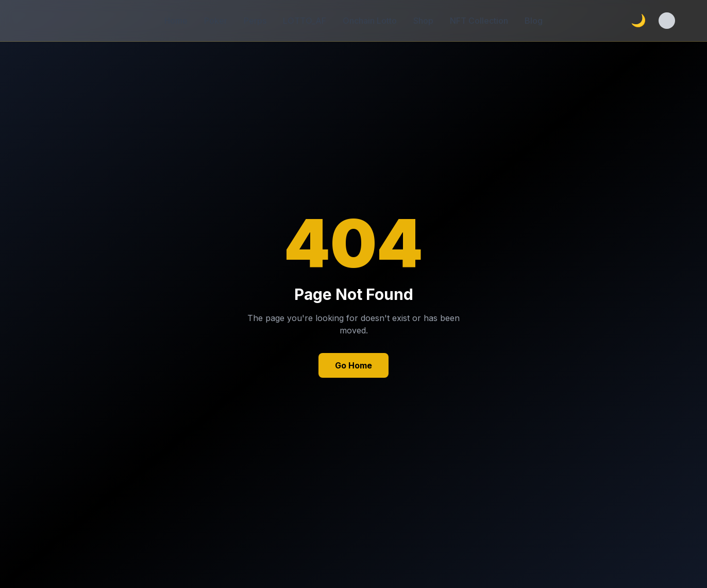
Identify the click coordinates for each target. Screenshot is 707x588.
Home (176, 21)
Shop (423, 21)
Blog (534, 21)
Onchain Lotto (370, 21)
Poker (216, 21)
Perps (255, 21)
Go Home (353, 365)
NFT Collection (479, 21)
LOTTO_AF (305, 21)
